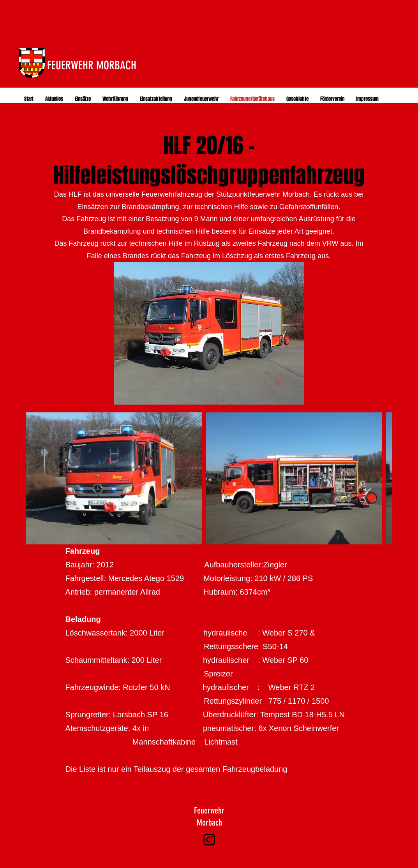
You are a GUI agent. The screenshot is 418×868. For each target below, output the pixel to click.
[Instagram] (209, 840)
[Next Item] (379, 478)
